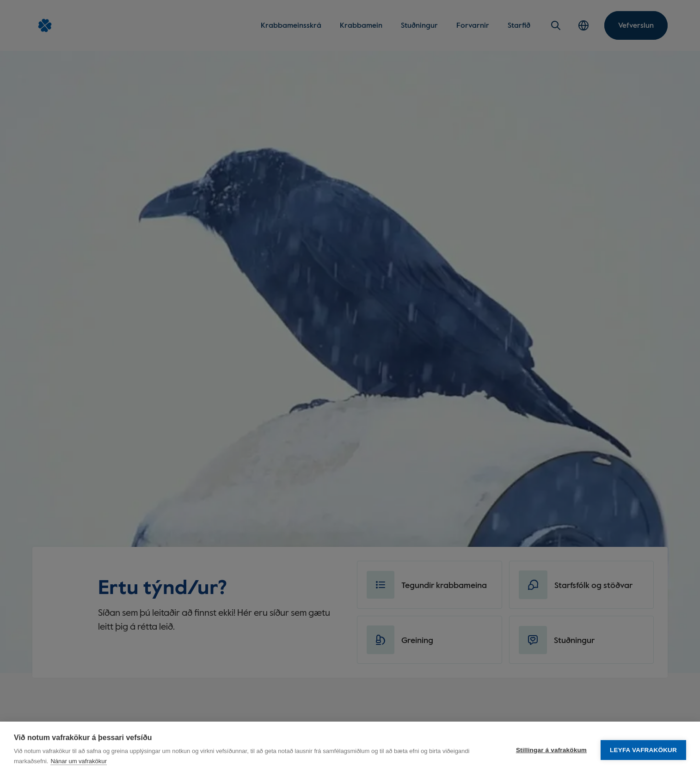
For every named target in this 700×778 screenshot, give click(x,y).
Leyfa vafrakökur (643, 750)
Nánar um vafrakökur (78, 761)
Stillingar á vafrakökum (551, 750)
